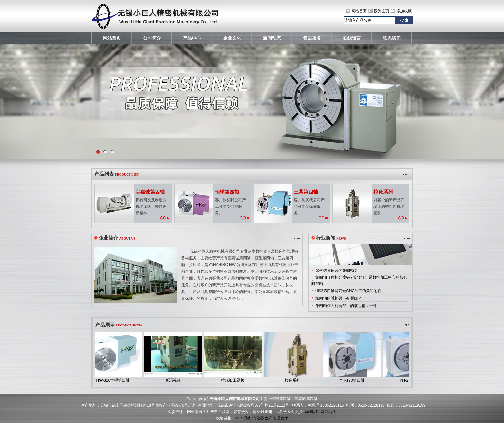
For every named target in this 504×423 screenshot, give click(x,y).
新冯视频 (175, 380)
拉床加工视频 (234, 380)
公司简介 (152, 38)
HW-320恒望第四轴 (115, 380)
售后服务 (312, 38)
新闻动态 (272, 38)
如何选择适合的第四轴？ (337, 271)
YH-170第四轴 (354, 380)
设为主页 (382, 11)
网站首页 (359, 11)
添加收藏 (404, 11)
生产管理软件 (276, 418)
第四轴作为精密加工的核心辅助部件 (346, 306)
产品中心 (192, 38)
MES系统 (243, 418)
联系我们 (392, 38)
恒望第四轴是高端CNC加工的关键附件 (348, 291)
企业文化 (232, 38)
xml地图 (312, 412)
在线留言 (352, 38)
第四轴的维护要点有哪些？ (338, 298)
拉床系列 (294, 380)
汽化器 (258, 418)
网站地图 (328, 412)
